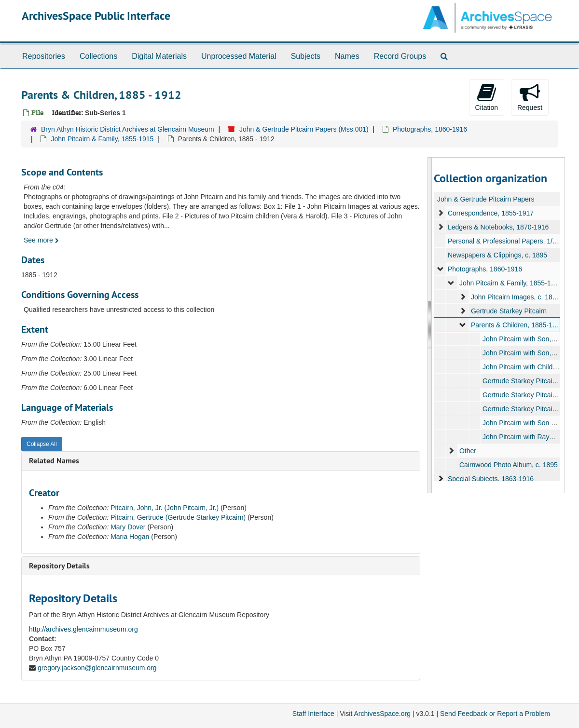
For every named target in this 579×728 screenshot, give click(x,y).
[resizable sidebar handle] (430, 325)
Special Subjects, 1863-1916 (490, 479)
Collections (98, 56)
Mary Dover (128, 527)
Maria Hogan (130, 537)
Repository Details (59, 566)
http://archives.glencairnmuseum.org (83, 629)
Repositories (44, 56)
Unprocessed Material (239, 56)
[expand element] (441, 213)
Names (347, 56)
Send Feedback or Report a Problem (495, 714)
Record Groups (400, 56)
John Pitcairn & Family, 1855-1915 (102, 139)
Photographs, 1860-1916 (430, 129)
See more (41, 240)
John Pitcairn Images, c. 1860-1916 (524, 297)
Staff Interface (313, 714)
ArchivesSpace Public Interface (96, 16)
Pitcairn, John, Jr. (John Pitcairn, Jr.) (165, 508)
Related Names (54, 461)
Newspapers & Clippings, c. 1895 (497, 255)
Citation (487, 97)
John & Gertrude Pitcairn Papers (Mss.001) (304, 129)
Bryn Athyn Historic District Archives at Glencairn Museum (128, 129)
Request (530, 97)
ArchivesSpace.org (382, 714)
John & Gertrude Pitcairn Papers (486, 199)
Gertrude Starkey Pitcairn (508, 311)
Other (467, 451)
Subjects (306, 56)
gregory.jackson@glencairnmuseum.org (97, 668)
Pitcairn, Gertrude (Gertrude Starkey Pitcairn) (178, 517)
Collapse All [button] (42, 444)
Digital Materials (159, 56)
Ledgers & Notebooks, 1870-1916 (498, 227)
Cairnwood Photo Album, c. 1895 (508, 465)
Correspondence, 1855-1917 (490, 213)
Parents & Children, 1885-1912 (517, 325)
